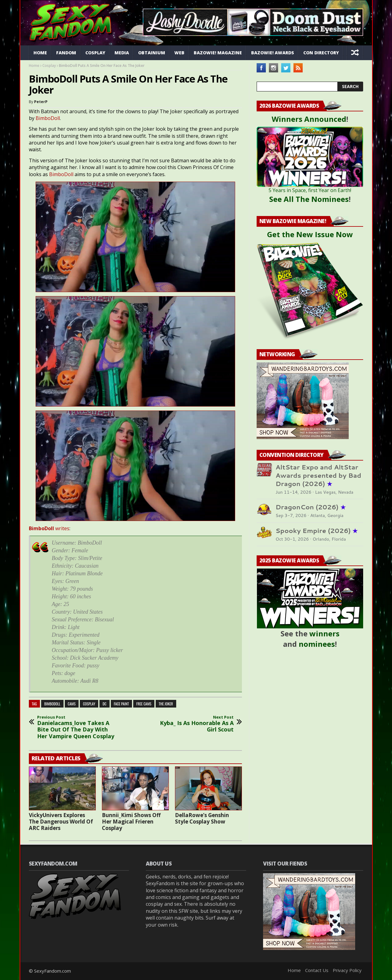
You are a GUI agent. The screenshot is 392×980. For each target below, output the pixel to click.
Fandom (66, 53)
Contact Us (317, 970)
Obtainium (152, 53)
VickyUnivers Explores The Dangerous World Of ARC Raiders (61, 822)
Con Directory (321, 53)
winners (324, 633)
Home (40, 53)
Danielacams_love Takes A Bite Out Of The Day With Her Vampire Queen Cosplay (78, 727)
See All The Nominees (309, 199)
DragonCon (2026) (311, 507)
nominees (317, 644)
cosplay (89, 704)
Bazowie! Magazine (218, 53)
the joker (166, 704)
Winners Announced (309, 119)
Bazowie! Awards (273, 53)
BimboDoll (48, 118)
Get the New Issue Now (310, 234)
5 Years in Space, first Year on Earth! (310, 190)
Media (122, 53)
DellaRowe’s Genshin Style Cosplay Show (202, 818)
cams (72, 704)
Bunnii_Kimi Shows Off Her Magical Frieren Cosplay (131, 822)
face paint (121, 704)
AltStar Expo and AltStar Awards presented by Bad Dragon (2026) (318, 475)
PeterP (41, 102)
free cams (144, 704)
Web (179, 53)
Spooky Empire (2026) (317, 531)
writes (49, 528)
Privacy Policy (347, 970)
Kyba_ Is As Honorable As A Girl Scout (193, 724)
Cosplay (95, 53)
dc (105, 704)
